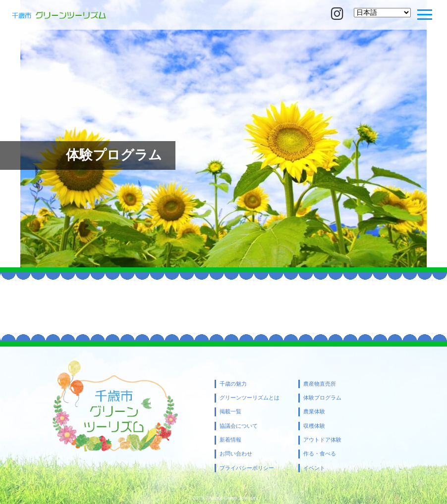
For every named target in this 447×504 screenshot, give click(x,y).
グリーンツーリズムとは (250, 398)
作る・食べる (320, 454)
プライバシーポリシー (247, 468)
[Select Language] (382, 13)
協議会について (239, 426)
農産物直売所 (320, 384)
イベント (314, 468)
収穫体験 (314, 426)
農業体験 (314, 412)
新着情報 (230, 440)
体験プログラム (322, 398)
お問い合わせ (236, 454)
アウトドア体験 (322, 440)
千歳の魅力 (233, 384)
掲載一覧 (230, 412)
